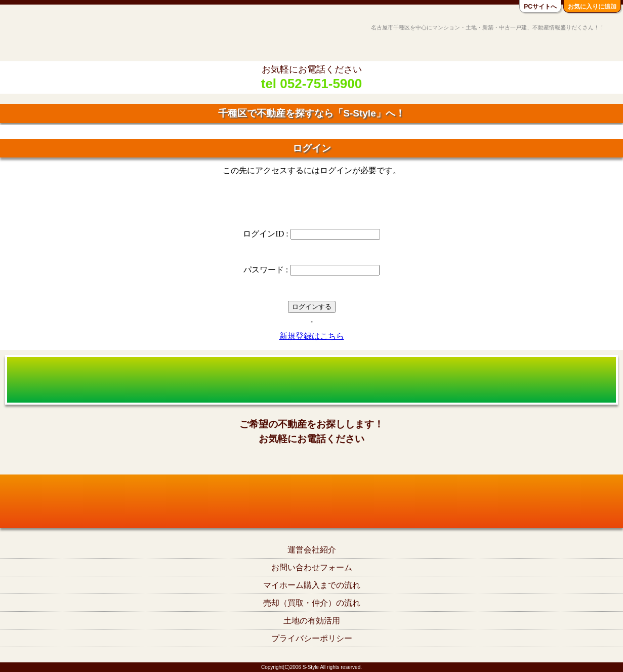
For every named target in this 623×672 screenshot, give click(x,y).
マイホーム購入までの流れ (312, 585)
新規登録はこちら (312, 336)
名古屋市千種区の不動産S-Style (47, 36)
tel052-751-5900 (311, 460)
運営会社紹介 (312, 550)
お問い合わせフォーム (312, 567)
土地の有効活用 (312, 621)
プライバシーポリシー (312, 638)
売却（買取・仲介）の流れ (312, 603)
